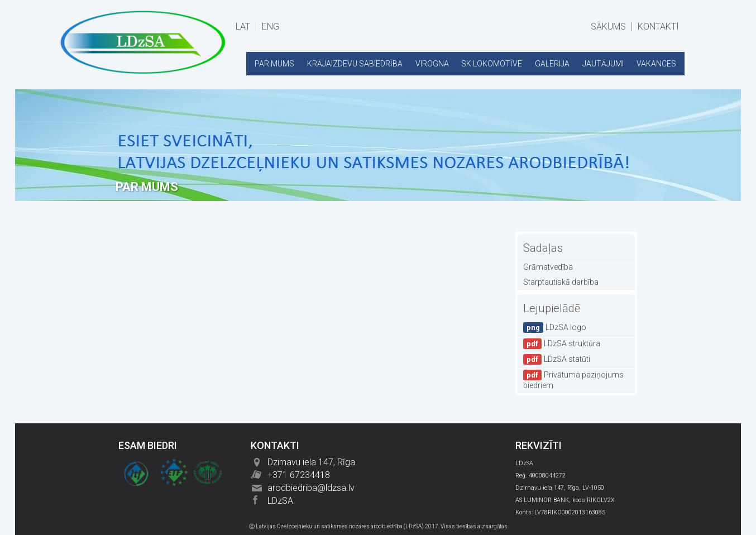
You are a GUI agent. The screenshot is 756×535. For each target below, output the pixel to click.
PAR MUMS (274, 64)
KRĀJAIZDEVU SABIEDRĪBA (355, 64)
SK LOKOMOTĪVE (492, 64)
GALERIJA (552, 64)
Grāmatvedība (548, 267)
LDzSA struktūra (562, 344)
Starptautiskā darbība (561, 282)
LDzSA (280, 501)
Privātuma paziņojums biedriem (573, 380)
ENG (271, 27)
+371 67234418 (299, 475)
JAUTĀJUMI (603, 64)
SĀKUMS (608, 27)
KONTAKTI (658, 27)
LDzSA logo (555, 328)
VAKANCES (656, 64)
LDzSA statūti (557, 359)
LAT (243, 27)
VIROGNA (432, 64)
